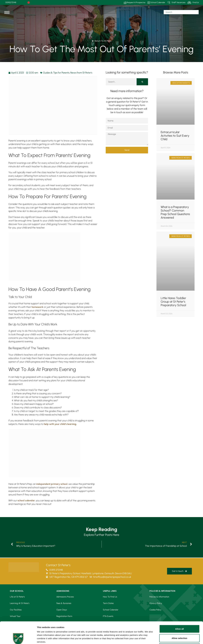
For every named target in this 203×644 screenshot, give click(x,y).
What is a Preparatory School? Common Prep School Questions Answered (175, 212)
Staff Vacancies (176, 3)
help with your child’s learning (60, 424)
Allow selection (180, 616)
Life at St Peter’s (17, 597)
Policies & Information (159, 597)
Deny (179, 625)
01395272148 (11, 2)
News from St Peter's (81, 73)
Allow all (179, 607)
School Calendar (156, 3)
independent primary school (52, 484)
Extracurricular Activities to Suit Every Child (175, 136)
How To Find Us (110, 597)
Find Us (193, 3)
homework (37, 307)
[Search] (142, 82)
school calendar (26, 500)
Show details (148, 638)
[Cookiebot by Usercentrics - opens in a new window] (18, 639)
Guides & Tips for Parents (56, 73)
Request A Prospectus (135, 3)
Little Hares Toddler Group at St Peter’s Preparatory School (173, 302)
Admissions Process (65, 597)
